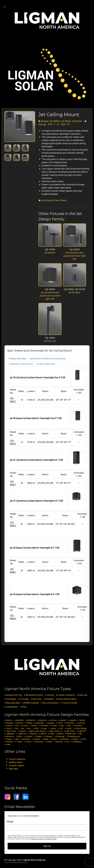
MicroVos (37, 699)
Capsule (51, 723)
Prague (9, 739)
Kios (29, 728)
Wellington (77, 742)
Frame (34, 726)
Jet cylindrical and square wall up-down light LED (50, 296)
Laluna (53, 728)
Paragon (49, 736)
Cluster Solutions (66, 695)
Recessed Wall (13, 703)
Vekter (50, 742)
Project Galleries (17, 759)
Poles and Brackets (67, 699)
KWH (37, 728)
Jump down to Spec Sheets (54, 200)
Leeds (69, 728)
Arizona (53, 720)
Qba (17, 739)
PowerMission (74, 736)
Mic (81, 734)
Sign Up (47, 846)
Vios (68, 742)
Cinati (60, 723)
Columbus (70, 723)
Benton (20, 723)
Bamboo (10, 723)
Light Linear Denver (37, 731)
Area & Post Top (14, 695)
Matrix (61, 734)
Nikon (20, 736)
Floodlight (11, 699)
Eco (18, 726)
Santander (65, 739)
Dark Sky (83, 695)
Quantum (26, 739)
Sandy (54, 739)
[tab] (18, 359)
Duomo (9, 726)
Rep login (14, 769)
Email (10, 822)
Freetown (44, 726)
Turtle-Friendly (70, 703)
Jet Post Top (50, 341)
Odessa (29, 736)
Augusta (73, 720)
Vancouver (39, 742)
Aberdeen (20, 720)
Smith (84, 739)
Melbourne (71, 734)
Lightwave (10, 734)
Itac (17, 728)
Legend (23, 731)
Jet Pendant (75, 292)
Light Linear (11, 731)
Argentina (43, 720)
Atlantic (63, 720)
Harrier (9, 728)
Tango (19, 742)
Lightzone (22, 734)
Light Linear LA (56, 731)
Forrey (25, 726)
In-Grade (24, 699)
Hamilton (78, 726)
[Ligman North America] (47, 21)
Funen (54, 726)
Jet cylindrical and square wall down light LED (74, 256)
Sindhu (75, 739)
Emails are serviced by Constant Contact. (43, 839)
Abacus (9, 720)
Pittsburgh (60, 736)
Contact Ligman (17, 765)
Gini (62, 726)
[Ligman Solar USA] (47, 74)
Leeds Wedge (81, 728)
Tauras (28, 742)
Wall (24, 707)
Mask (52, 734)
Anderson (31, 720)
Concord (81, 723)
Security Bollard (50, 703)
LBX (61, 728)
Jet (23, 728)
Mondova (10, 736)
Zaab (8, 744)
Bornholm (40, 723)
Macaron (34, 734)
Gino (69, 726)
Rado (46, 739)
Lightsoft (82, 731)
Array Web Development (19, 862)
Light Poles (70, 731)
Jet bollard (50, 253)
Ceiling (50, 695)
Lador (45, 728)
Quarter (37, 739)
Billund (29, 723)
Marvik (44, 734)
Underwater (12, 707)
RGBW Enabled (31, 703)
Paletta (39, 736)
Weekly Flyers (16, 762)
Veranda (59, 742)
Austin (83, 720)
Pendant (50, 699)
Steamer (10, 742)
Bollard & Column (34, 695)
